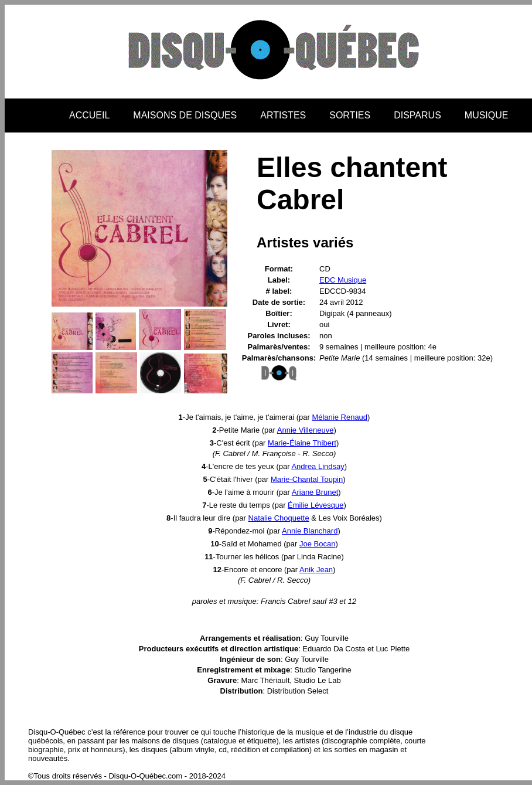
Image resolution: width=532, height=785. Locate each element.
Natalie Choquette (279, 518)
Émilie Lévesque (316, 505)
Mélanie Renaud (340, 417)
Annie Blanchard (310, 531)
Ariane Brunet (315, 492)
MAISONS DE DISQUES (185, 115)
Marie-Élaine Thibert (302, 443)
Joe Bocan (317, 544)
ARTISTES (283, 115)
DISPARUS (417, 115)
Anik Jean (316, 570)
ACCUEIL (89, 115)
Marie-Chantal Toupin (307, 479)
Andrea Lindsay (318, 466)
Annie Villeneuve (306, 430)
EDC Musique (343, 280)
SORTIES (350, 115)
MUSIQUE (487, 115)
